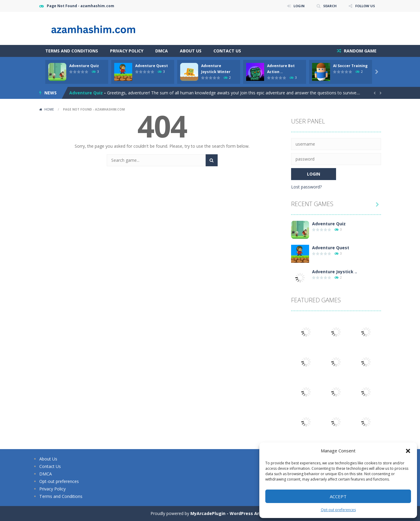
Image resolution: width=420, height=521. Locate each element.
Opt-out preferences (338, 510)
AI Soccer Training (350, 66)
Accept (338, 496)
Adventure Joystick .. (335, 272)
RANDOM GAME (360, 51)
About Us (191, 51)
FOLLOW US (364, 6)
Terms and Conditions (72, 51)
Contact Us (227, 51)
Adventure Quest (152, 66)
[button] (408, 451)
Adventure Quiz (84, 66)
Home (49, 109)
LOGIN (296, 6)
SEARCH (328, 6)
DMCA (162, 51)
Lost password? (306, 187)
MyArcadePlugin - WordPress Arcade (230, 513)
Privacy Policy (127, 51)
